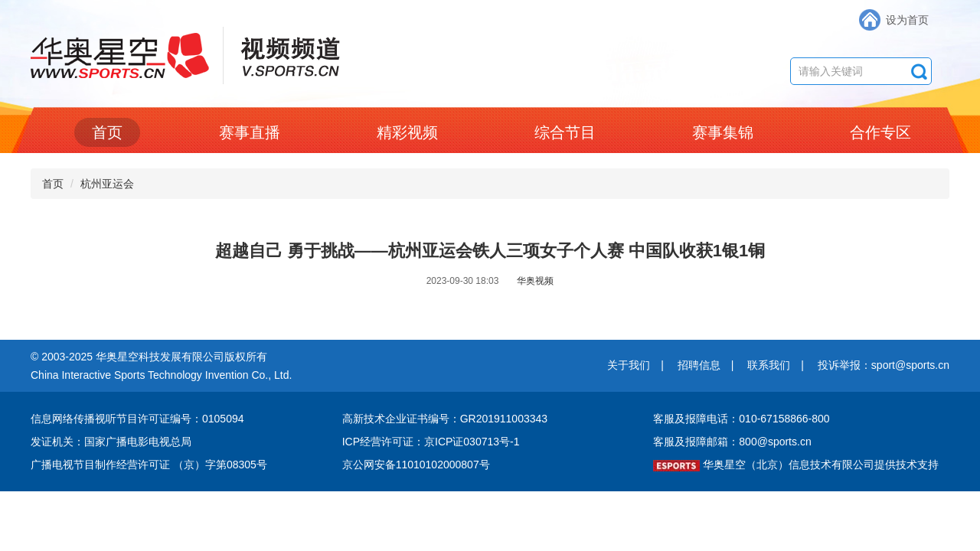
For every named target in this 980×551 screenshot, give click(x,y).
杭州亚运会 (107, 184)
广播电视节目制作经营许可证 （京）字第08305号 (149, 465)
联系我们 (769, 365)
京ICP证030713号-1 (472, 442)
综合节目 (565, 132)
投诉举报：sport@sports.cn (884, 365)
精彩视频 (407, 132)
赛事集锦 (723, 132)
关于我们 (629, 365)
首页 (107, 132)
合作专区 (880, 132)
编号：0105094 (207, 419)
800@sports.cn (775, 442)
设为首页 (907, 20)
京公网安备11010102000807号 (416, 465)
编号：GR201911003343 (488, 419)
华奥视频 (535, 281)
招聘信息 (699, 365)
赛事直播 (250, 132)
